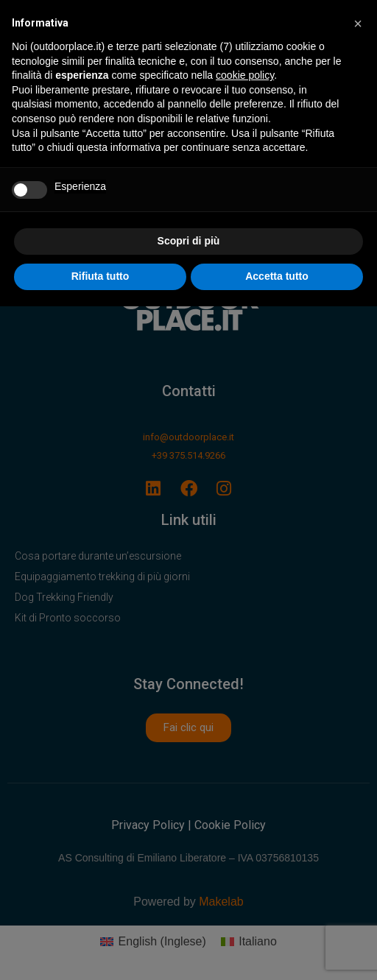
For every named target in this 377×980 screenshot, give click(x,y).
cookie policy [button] (245, 75)
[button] (358, 24)
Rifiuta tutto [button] (101, 276)
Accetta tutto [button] (277, 276)
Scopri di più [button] (189, 241)
